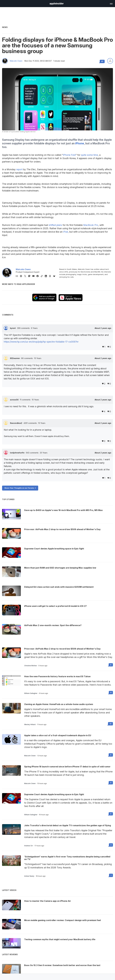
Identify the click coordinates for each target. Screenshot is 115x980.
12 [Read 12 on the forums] (110, 724)
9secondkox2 (16, 423)
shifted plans (55, 225)
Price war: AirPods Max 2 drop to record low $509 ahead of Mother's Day (62, 649)
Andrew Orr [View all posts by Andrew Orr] (28, 846)
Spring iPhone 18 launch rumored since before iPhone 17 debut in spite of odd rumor (67, 767)
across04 (15, 400)
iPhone (80, 143)
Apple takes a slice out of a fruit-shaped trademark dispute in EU (58, 735)
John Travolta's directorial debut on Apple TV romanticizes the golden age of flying (68, 825)
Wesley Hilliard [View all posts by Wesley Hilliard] (30, 725)
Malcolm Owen (16, 61)
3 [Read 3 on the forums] (111, 845)
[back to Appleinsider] (57, 4)
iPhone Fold (69, 155)
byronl (13, 328)
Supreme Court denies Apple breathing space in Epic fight (54, 794)
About (103, 328)
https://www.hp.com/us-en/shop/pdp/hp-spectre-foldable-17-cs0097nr (41, 342)
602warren (15, 358)
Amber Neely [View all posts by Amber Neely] (29, 876)
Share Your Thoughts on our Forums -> (20, 488)
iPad (66, 232)
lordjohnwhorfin (17, 453)
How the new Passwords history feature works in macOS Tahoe (57, 676)
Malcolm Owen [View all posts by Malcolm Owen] (30, 756)
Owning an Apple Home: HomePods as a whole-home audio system (59, 704)
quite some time (89, 155)
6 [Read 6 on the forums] (111, 693)
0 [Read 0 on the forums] (111, 665)
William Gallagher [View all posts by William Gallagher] (31, 693)
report (19, 169)
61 (102, 61)
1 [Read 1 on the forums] (111, 875)
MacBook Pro (91, 225)
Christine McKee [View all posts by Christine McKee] (30, 666)
